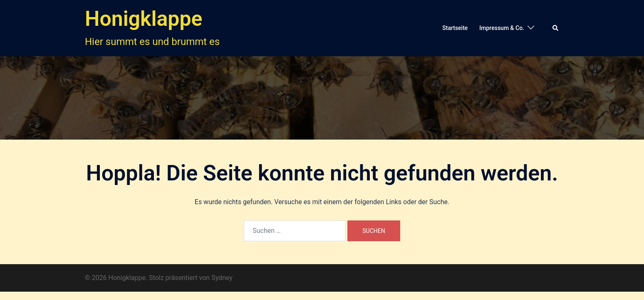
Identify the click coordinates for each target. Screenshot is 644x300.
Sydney (222, 278)
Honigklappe (144, 19)
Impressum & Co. (502, 28)
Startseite (455, 28)
